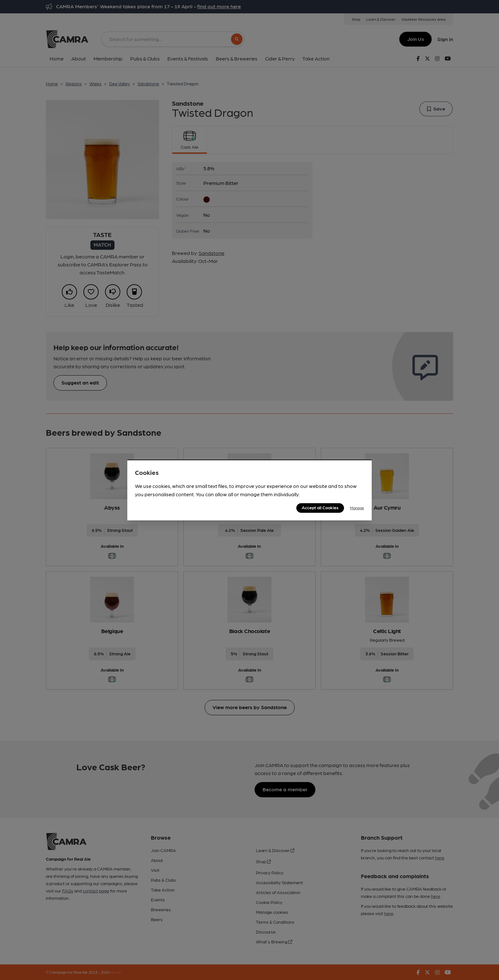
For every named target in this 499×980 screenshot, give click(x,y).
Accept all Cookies (320, 507)
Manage (357, 508)
